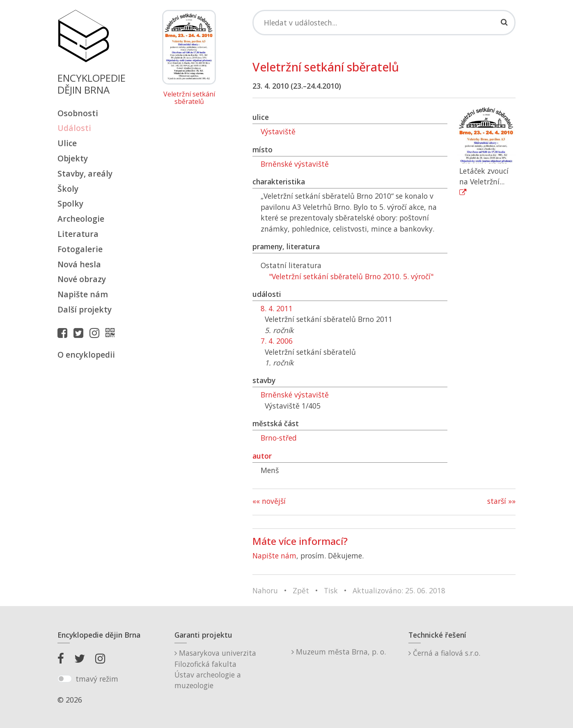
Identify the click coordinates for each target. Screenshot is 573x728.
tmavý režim (97, 679)
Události (74, 128)
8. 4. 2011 (277, 308)
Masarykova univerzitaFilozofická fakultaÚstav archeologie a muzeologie (215, 669)
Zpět (301, 590)
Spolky (70, 203)
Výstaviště (278, 131)
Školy (68, 189)
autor (262, 456)
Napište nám (83, 294)
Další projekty (85, 309)
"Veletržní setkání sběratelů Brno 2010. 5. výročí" (351, 276)
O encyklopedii (86, 355)
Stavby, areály (85, 173)
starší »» (501, 501)
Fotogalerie (80, 249)
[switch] (65, 679)
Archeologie (81, 219)
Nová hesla (79, 264)
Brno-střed (279, 438)
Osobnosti (78, 113)
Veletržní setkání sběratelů (189, 98)
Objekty (73, 158)
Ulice (67, 143)
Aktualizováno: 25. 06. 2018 (399, 590)
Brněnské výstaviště (295, 164)
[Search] (384, 23)
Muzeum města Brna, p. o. (339, 652)
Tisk (331, 590)
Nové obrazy (82, 279)
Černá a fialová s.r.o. (444, 653)
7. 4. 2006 (277, 341)
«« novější (269, 501)
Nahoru (265, 590)
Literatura (78, 234)
